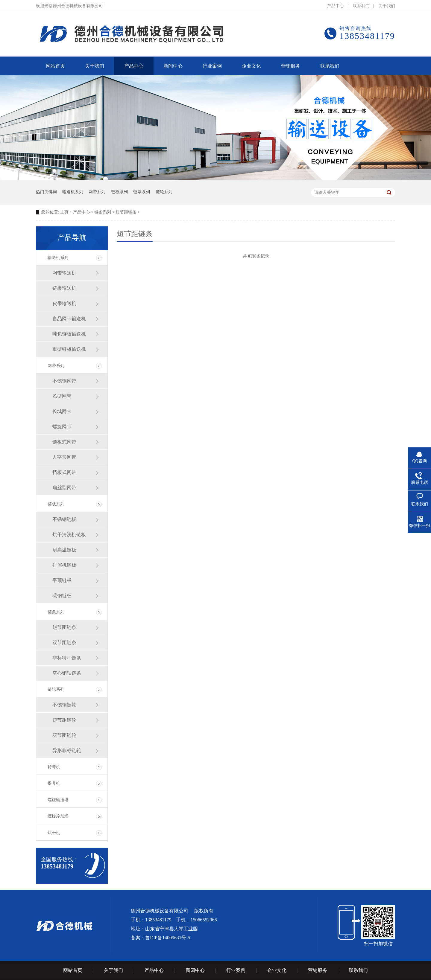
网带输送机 (64, 273)
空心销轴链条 (67, 673)
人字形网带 (64, 457)
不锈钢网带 (64, 381)
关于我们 (387, 6)
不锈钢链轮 (64, 705)
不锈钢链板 (64, 519)
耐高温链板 (64, 550)
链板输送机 (64, 288)
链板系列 (119, 192)
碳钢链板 (62, 596)
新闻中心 (195, 970)
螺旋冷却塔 (58, 816)
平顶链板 (62, 580)
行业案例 (236, 970)
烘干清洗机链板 (69, 535)
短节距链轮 (64, 720)
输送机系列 (73, 192)
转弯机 (54, 767)
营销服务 (318, 970)
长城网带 (62, 411)
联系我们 (361, 6)
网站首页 (73, 970)
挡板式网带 (64, 472)
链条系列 (142, 192)
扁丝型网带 (64, 488)
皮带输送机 (64, 303)
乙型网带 (62, 396)
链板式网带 (64, 442)
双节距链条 (64, 643)
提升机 (54, 783)
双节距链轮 (64, 735)
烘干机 (54, 833)
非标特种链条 (67, 658)
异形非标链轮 (67, 750)
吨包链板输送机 (69, 334)
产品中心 (336, 6)
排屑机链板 (64, 565)
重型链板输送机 (69, 349)
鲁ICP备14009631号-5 (168, 938)
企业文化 (277, 970)
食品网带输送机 (69, 319)
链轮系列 (164, 192)
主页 (64, 212)
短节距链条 (126, 212)
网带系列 (97, 192)
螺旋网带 (62, 427)
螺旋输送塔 (58, 800)
